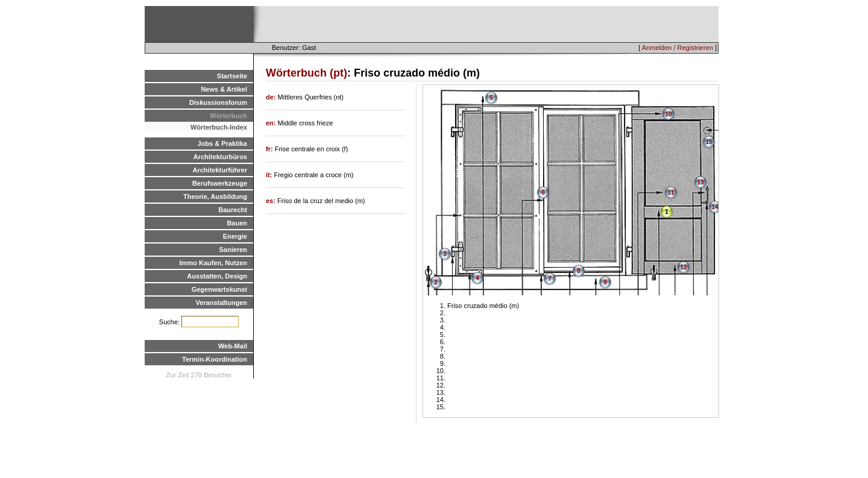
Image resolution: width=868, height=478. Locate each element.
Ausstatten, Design (217, 276)
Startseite (232, 76)
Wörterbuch (228, 116)
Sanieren (233, 250)
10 (668, 114)
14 (715, 207)
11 (671, 193)
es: (272, 201)
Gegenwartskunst (219, 289)
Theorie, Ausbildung (215, 197)
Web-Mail (233, 346)
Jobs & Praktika (222, 143)
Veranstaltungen (221, 303)
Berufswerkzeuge (220, 183)
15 (709, 142)
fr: (270, 149)
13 (700, 182)
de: (272, 97)
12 (683, 267)
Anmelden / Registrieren (678, 48)
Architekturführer (220, 170)
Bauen (237, 223)
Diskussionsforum (218, 102)
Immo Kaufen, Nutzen (213, 263)
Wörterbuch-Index (219, 127)
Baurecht (233, 210)
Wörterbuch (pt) (307, 73)
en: (272, 123)
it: (270, 175)
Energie (235, 236)
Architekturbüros (220, 157)
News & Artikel (224, 89)
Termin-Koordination (215, 359)
